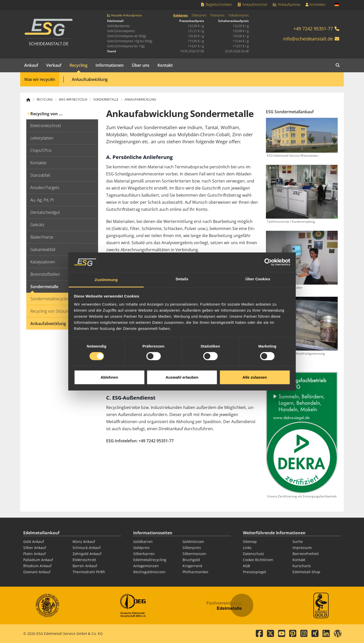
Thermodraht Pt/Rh (89, 572)
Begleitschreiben (216, 4)
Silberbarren (144, 554)
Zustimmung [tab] (106, 266)
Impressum (302, 548)
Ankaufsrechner (252, 4)
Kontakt (165, 65)
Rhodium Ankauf (37, 566)
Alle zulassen (255, 363)
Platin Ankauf (35, 554)
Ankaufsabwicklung (90, 79)
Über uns (141, 65)
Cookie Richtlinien (258, 560)
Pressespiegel (255, 572)
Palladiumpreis (238, 15)
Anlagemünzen (146, 566)
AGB (246, 566)
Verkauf (54, 65)
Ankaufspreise (286, 4)
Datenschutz (254, 554)
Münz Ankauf (84, 542)
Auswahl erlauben (182, 363)
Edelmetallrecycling (150, 560)
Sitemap (250, 542)
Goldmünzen (193, 542)
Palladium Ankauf (38, 560)
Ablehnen (109, 363)
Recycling (78, 65)
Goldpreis (180, 15)
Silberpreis (199, 15)
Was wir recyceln (40, 79)
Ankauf (31, 65)
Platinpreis (218, 15)
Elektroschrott (84, 560)
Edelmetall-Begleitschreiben (133, 382)
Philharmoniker (196, 572)
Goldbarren (143, 542)
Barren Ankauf (85, 566)
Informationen (110, 65)
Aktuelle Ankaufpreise (124, 15)
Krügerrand (192, 566)
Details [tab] (182, 265)
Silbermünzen (194, 554)
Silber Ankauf (35, 548)
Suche (298, 542)
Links (247, 548)
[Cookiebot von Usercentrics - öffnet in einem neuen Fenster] (268, 248)
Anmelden (315, 4)
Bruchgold (191, 560)
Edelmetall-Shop (306, 572)
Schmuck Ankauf (87, 548)
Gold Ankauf (34, 542)
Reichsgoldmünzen (149, 572)
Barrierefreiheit (306, 554)
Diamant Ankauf (37, 572)
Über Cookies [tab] (258, 265)
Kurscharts (302, 566)
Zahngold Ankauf (87, 554)
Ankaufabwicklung (140, 100)
